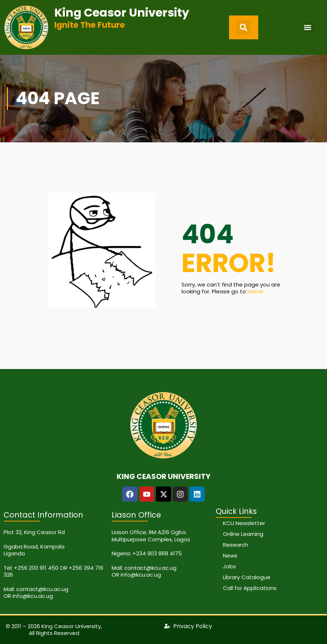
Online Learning (243, 534)
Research (236, 545)
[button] (243, 27)
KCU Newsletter (244, 523)
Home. (256, 291)
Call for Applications (250, 588)
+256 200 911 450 (36, 568)
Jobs (229, 566)
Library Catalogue (247, 577)
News (230, 556)
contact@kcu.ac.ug (42, 589)
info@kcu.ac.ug (33, 596)
